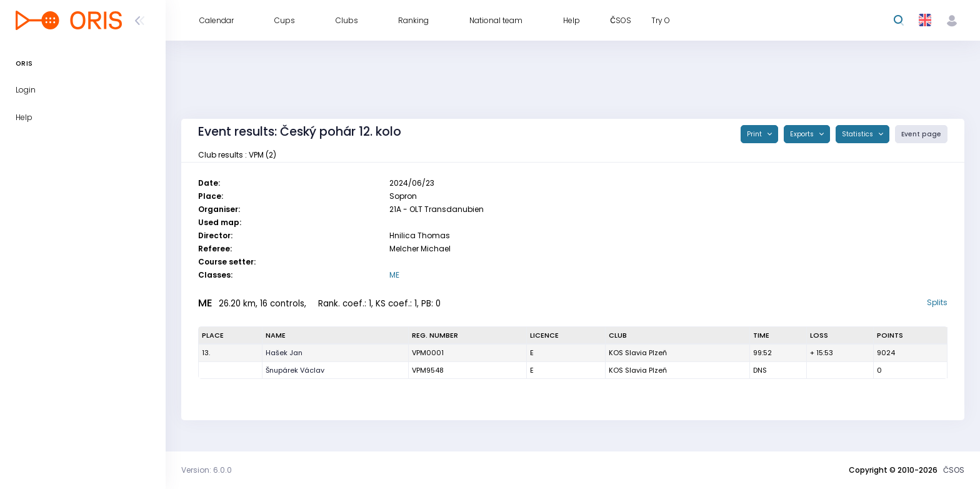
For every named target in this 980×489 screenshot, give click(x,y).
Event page (921, 134)
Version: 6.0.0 (207, 470)
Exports (803, 134)
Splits (937, 302)
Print (755, 134)
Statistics (858, 134)
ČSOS (954, 470)
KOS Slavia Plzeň (638, 353)
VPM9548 (428, 370)
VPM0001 (428, 353)
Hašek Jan (284, 353)
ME (394, 275)
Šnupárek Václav (295, 370)
